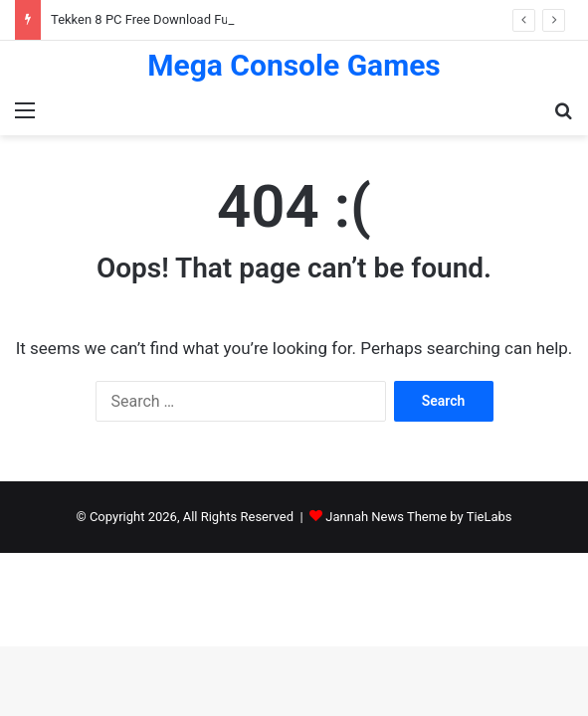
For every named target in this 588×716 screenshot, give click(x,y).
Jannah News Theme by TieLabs (418, 517)
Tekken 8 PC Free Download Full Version (166, 19)
